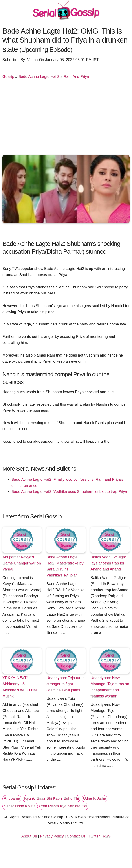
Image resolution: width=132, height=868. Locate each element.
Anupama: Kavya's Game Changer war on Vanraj (22, 563)
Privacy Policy (52, 836)
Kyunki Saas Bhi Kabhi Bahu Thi (52, 798)
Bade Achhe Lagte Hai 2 (39, 77)
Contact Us (76, 836)
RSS (107, 836)
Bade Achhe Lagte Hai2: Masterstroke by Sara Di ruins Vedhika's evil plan (65, 566)
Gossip (8, 77)
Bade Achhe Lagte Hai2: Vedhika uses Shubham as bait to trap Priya (69, 492)
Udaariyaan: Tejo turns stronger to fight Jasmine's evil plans (65, 684)
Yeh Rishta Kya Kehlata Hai (64, 806)
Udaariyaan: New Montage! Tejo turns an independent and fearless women (110, 687)
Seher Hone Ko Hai (20, 806)
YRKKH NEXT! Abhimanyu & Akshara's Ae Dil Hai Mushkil (20, 687)
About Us (29, 836)
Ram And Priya (76, 77)
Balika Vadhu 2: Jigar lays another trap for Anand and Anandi (108, 563)
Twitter (94, 836)
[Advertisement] (66, 118)
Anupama (12, 798)
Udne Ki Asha (95, 798)
